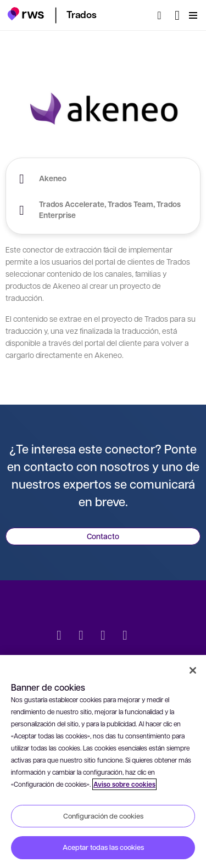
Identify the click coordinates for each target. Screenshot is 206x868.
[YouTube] (125, 636)
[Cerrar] (193, 670)
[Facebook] (103, 636)
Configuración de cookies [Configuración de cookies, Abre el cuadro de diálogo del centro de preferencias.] (103, 816)
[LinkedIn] (81, 636)
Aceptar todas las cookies (103, 847)
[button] (26, 14)
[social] (147, 636)
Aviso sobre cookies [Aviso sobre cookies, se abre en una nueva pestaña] (124, 784)
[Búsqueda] (163, 15)
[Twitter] (59, 636)
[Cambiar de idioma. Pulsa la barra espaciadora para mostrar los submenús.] (177, 15)
